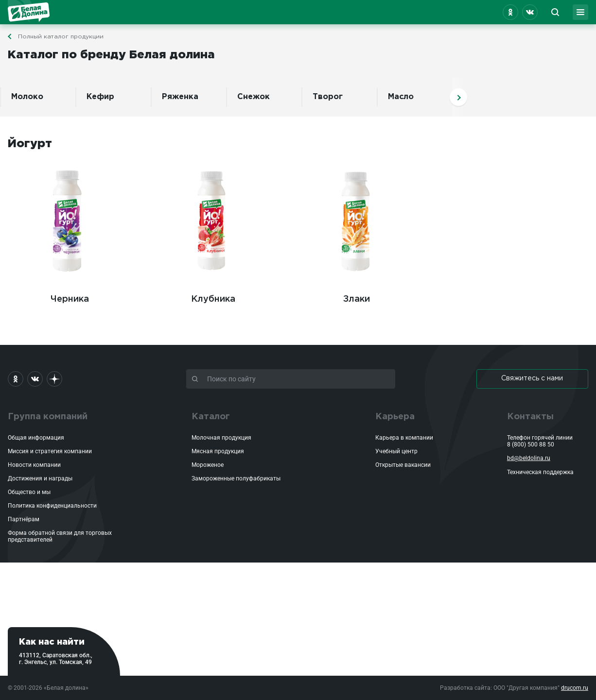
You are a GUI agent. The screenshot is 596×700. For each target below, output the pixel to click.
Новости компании (34, 465)
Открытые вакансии (403, 465)
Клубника (213, 231)
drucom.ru (575, 688)
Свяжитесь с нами (532, 378)
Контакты (530, 417)
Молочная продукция (221, 438)
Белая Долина (29, 12)
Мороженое (208, 465)
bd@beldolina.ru (529, 458)
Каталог (211, 417)
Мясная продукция (218, 451)
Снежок (254, 97)
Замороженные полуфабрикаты (236, 478)
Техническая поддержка (540, 472)
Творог (328, 97)
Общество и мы (29, 492)
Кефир (100, 97)
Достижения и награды (40, 478)
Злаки (357, 231)
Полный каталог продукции (61, 37)
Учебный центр (396, 451)
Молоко (27, 97)
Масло (401, 97)
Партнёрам (24, 519)
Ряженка (180, 97)
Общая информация (36, 438)
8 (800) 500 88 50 (531, 444)
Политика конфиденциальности (52, 506)
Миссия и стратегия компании (50, 451)
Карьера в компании (404, 438)
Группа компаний (48, 417)
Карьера (395, 417)
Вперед (458, 97)
